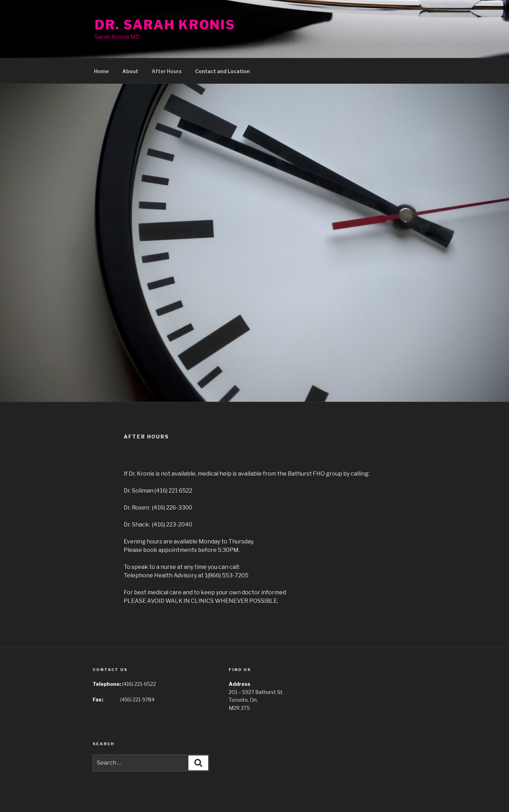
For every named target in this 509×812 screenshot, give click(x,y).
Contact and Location (223, 71)
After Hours (167, 71)
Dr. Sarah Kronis (165, 25)
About (130, 71)
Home (101, 71)
